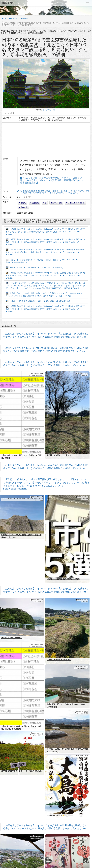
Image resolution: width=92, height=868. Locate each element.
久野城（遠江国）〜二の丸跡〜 (59, 448)
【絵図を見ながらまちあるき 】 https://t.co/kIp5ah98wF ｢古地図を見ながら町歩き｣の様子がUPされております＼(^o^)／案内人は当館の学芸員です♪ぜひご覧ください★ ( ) (46, 232)
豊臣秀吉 (24, 207)
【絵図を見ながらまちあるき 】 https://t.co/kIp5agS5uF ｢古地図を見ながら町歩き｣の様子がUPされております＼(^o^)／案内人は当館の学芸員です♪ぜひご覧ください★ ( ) (46, 242)
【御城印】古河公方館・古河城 (59, 858)
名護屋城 (35, 203)
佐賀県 (23, 203)
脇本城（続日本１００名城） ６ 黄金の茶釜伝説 (21, 756)
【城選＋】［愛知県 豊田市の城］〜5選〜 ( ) (39, 301)
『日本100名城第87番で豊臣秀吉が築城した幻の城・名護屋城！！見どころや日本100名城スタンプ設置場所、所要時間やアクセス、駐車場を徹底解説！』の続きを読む (53, 192)
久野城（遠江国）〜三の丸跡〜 (59, 645)
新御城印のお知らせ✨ (56, 801)
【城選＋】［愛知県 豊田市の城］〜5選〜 (63, 567)
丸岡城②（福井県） (9, 858)
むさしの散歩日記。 (50, 110)
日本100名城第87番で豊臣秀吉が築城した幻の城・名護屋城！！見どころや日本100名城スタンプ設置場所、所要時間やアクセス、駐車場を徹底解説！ (53, 180)
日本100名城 (57, 203)
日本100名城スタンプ (76, 203)
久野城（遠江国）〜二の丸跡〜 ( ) (34, 267)
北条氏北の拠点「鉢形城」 (12, 623)
